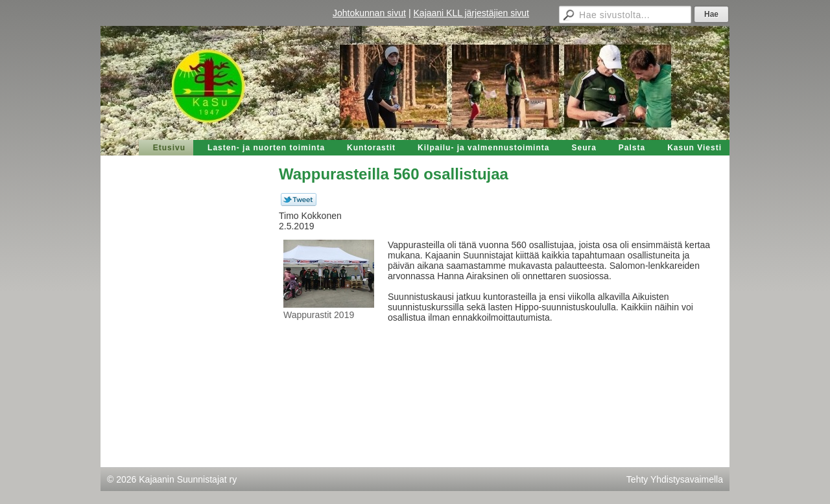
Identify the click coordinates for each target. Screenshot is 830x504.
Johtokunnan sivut (369, 13)
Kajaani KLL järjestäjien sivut (471, 13)
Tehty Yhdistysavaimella (675, 479)
